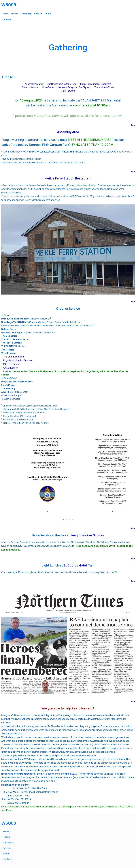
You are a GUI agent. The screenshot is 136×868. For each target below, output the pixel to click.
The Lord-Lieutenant (14, 357)
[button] (63, 520)
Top (133, 125)
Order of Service (30, 88)
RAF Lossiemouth (12, 364)
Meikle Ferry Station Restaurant (96, 84)
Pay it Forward (68, 91)
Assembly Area (32, 84)
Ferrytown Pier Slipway (87, 536)
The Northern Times (104, 88)
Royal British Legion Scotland (18, 361)
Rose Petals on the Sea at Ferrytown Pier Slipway (66, 88)
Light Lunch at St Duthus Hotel (62, 84)
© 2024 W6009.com (12, 865)
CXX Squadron (11, 368)
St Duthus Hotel (75, 566)
